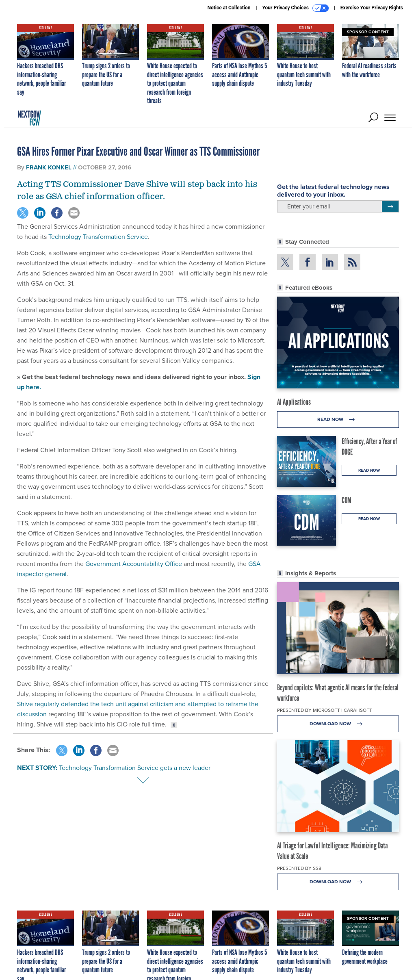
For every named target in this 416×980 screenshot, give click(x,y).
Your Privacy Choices (296, 8)
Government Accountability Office (134, 564)
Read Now (338, 420)
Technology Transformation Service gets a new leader (135, 768)
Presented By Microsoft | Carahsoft (325, 710)
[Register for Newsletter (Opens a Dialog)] (390, 206)
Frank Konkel (49, 167)
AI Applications (294, 402)
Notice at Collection (229, 8)
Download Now (338, 724)
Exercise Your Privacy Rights (372, 8)
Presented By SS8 (299, 868)
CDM (347, 500)
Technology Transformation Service (98, 237)
